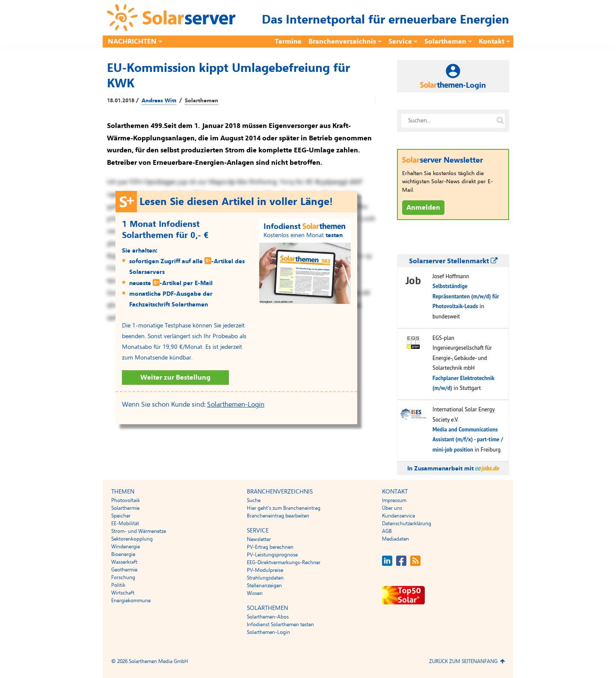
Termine (288, 42)
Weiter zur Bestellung (175, 378)
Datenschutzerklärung (407, 523)
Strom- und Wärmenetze (139, 531)
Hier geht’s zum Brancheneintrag (284, 508)
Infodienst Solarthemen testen (280, 624)
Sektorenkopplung (132, 539)
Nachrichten (132, 42)
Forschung (123, 577)
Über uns (392, 508)
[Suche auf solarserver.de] (500, 121)
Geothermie (124, 570)
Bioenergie (123, 554)
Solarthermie (125, 508)
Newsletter (259, 539)
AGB (387, 531)
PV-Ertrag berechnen (270, 547)
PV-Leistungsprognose (272, 555)
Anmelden (423, 208)
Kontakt (492, 42)
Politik (118, 585)
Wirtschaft (123, 593)
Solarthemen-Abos (268, 617)
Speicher (121, 516)
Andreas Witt (159, 101)
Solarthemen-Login (236, 404)
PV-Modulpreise (265, 570)
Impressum (394, 500)
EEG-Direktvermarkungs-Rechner (284, 562)
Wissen (255, 593)
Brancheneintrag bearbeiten (278, 516)
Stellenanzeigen (264, 586)
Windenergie (126, 547)
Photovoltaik (126, 500)
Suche (254, 500)
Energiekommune (131, 601)
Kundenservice (398, 516)
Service (400, 42)
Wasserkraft (124, 562)
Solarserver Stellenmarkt (453, 261)
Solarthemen (445, 42)
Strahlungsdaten (265, 578)
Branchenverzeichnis (342, 42)
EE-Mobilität (125, 523)
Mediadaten (395, 539)
